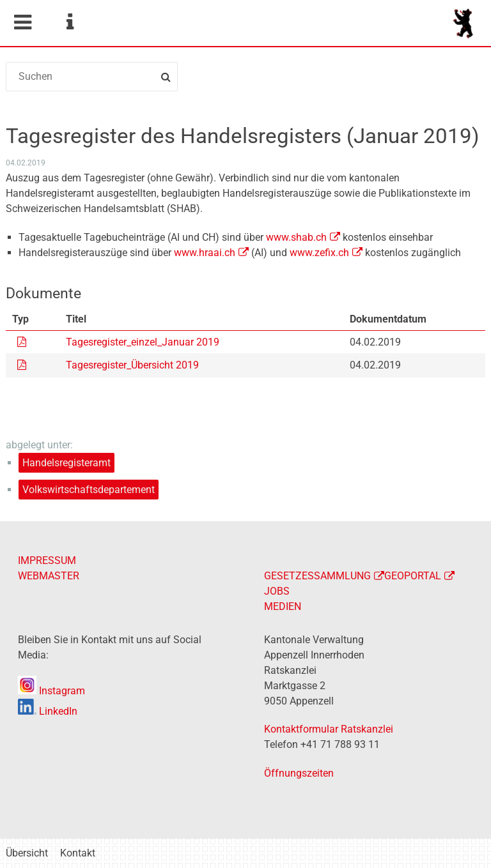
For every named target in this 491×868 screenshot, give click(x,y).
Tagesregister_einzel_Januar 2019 (143, 342)
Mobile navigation (22, 22)
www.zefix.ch (319, 253)
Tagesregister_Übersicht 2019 (132, 365)
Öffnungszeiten (299, 773)
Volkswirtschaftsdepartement (89, 490)
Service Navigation (70, 22)
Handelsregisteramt (66, 463)
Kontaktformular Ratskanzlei (329, 729)
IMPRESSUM (47, 560)
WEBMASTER (49, 576)
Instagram (51, 691)
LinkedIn (48, 711)
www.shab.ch (296, 237)
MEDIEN (283, 606)
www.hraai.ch (205, 253)
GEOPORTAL (413, 576)
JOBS (277, 591)
